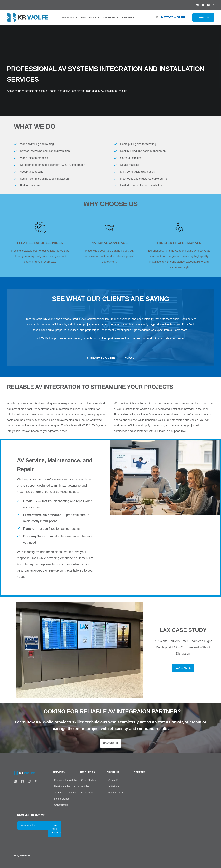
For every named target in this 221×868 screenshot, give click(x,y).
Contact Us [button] (203, 17)
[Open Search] (157, 17)
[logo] (24, 773)
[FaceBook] (22, 781)
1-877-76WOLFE (173, 17)
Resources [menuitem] (88, 17)
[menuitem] (68, 17)
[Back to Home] (28, 17)
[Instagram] (29, 781)
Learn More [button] (183, 668)
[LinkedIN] (16, 781)
